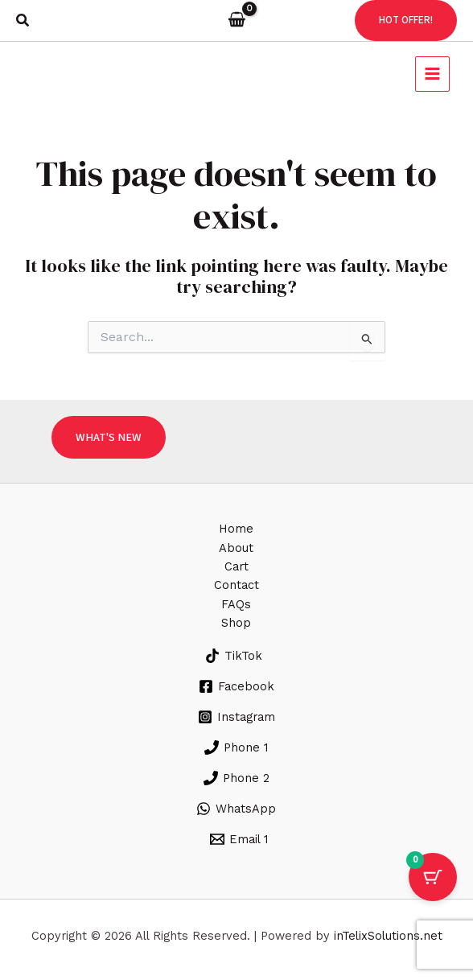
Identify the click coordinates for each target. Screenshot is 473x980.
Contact (236, 585)
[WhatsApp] (236, 809)
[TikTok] (234, 656)
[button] (23, 21)
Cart (236, 566)
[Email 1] (239, 839)
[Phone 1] (236, 747)
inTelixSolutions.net (388, 936)
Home (236, 529)
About (236, 548)
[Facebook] (236, 686)
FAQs (236, 604)
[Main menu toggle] (430, 74)
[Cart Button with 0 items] (433, 877)
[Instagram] (236, 717)
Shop (236, 623)
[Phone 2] (236, 778)
